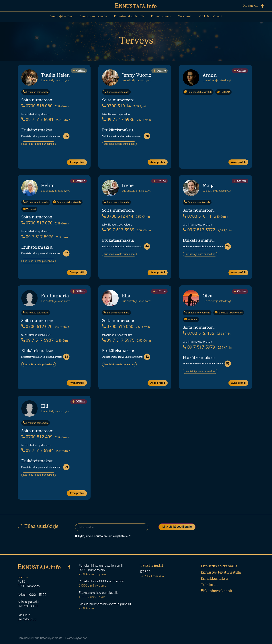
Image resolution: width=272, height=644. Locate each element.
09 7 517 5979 (199, 347)
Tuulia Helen (55, 76)
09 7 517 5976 (38, 237)
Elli (45, 407)
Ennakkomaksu (161, 17)
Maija (209, 186)
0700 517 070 (37, 223)
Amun (210, 76)
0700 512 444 (118, 216)
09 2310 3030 (28, 606)
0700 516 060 (118, 326)
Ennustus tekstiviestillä (129, 17)
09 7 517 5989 (118, 230)
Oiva (208, 296)
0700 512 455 (198, 333)
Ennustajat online (61, 17)
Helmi (48, 186)
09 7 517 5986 (118, 119)
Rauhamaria (55, 296)
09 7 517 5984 (38, 450)
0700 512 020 (37, 326)
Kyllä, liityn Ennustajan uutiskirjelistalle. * (104, 536)
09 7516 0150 (27, 619)
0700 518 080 (37, 106)
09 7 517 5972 (199, 230)
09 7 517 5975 (118, 340)
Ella (126, 296)
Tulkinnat (185, 17)
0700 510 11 (197, 216)
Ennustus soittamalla (93, 17)
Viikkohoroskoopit (211, 17)
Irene (128, 186)
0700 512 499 (37, 437)
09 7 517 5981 (38, 119)
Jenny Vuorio (137, 76)
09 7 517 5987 (38, 340)
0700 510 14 (116, 106)
